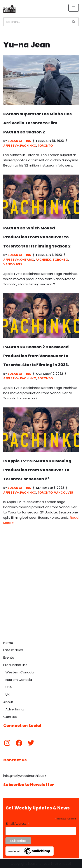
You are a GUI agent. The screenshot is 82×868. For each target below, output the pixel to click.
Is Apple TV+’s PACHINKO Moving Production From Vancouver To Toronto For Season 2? (37, 470)
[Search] (36, 22)
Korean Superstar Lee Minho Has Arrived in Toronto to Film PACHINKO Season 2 (38, 123)
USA (9, 687)
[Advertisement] (41, 595)
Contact (10, 717)
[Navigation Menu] (74, 8)
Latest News (13, 650)
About (8, 702)
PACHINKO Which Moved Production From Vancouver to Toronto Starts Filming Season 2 (37, 237)
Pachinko (28, 146)
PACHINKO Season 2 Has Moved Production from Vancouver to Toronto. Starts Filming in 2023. (36, 356)
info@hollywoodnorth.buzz (25, 776)
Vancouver (13, 264)
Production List (15, 665)
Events (9, 657)
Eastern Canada (19, 680)
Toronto (45, 146)
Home (8, 643)
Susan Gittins (19, 141)
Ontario (27, 260)
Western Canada (20, 672)
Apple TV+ (11, 146)
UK (8, 694)
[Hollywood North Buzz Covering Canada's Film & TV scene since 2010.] (9, 8)
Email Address (17, 824)
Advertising (15, 709)
